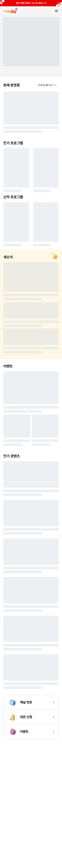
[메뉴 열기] (56, 11)
